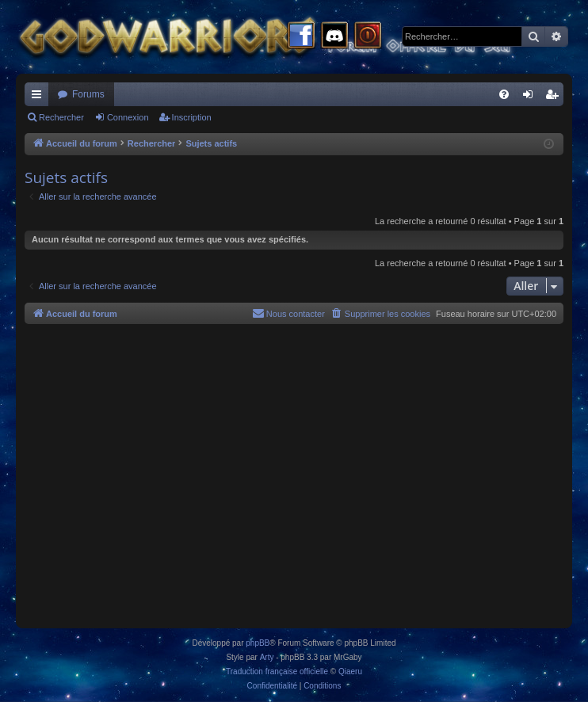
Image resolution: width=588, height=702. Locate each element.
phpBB (258, 643)
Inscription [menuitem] (555, 97)
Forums (88, 94)
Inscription (192, 117)
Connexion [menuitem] (531, 97)
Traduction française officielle (277, 671)
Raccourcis (40, 97)
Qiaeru (350, 671)
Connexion (128, 117)
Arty (267, 657)
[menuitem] (504, 94)
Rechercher (61, 117)
